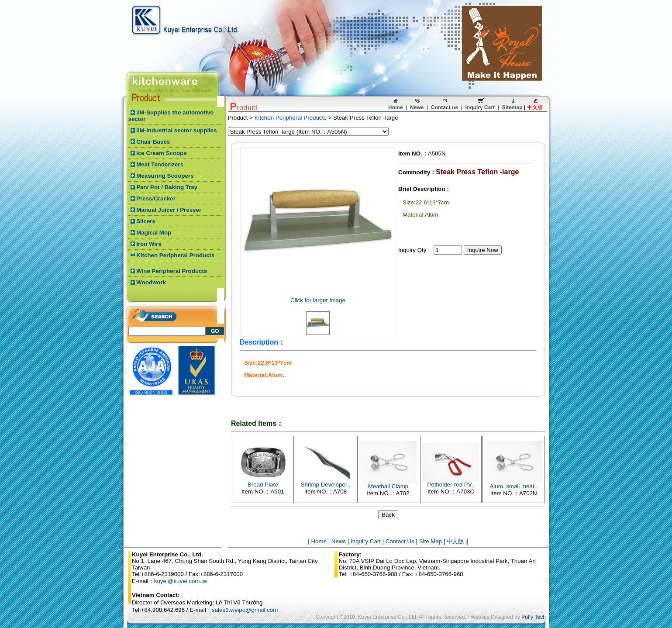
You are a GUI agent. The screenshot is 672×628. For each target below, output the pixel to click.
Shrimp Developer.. (326, 485)
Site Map (431, 541)
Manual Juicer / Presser (169, 210)
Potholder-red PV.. (451, 485)
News (339, 541)
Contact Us (400, 541)
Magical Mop (154, 233)
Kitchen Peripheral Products (175, 255)
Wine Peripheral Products (172, 271)
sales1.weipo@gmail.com (245, 610)
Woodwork (151, 282)
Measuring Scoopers (165, 176)
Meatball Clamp (388, 486)
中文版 (455, 541)
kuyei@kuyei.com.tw (181, 581)
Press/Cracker (156, 198)
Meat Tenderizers (160, 164)
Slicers (146, 221)
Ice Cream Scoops (162, 153)
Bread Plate (263, 485)
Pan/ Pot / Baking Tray (167, 187)
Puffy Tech (534, 617)
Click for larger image (318, 300)
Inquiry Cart (366, 541)
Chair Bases (153, 142)
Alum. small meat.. (513, 486)
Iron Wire (149, 244)
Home (319, 541)
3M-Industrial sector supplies (176, 130)
